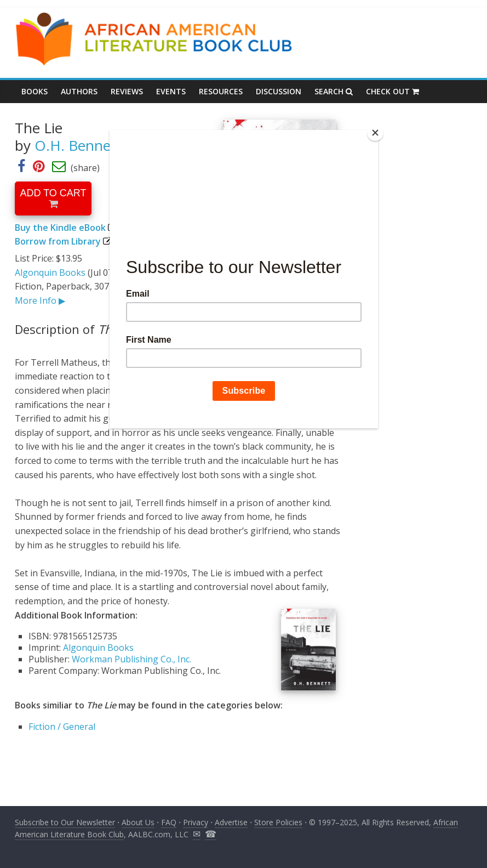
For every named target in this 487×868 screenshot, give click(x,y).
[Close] (375, 133)
